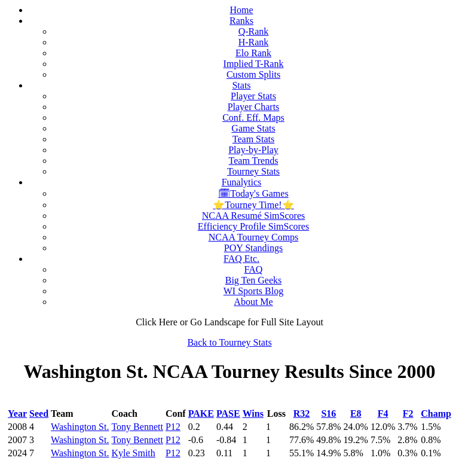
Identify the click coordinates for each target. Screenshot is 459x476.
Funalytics (242, 182)
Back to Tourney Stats (229, 342)
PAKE (201, 414)
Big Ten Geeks (254, 280)
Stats (241, 85)
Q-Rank (254, 31)
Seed (39, 414)
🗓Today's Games (253, 193)
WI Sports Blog (253, 291)
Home (241, 10)
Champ (436, 414)
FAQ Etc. (241, 259)
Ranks (241, 21)
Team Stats (253, 139)
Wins (253, 414)
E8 (356, 414)
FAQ (254, 269)
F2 (408, 414)
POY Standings (254, 248)
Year (17, 414)
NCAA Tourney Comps (254, 237)
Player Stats (253, 96)
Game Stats (253, 128)
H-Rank (254, 42)
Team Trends (254, 161)
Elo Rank (253, 53)
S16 (328, 414)
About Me (253, 302)
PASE (228, 414)
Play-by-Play (253, 150)
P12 (173, 427)
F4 (383, 414)
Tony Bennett (137, 427)
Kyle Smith (133, 453)
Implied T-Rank (254, 64)
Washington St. (80, 427)
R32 (302, 414)
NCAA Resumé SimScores (253, 216)
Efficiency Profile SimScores (253, 226)
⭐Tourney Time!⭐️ (253, 205)
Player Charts (254, 107)
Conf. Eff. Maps (253, 118)
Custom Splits (253, 74)
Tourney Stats (253, 171)
